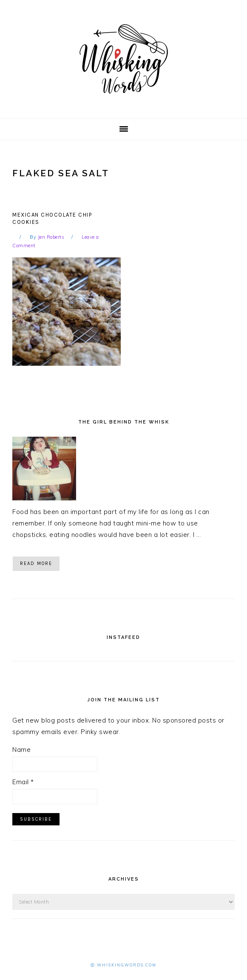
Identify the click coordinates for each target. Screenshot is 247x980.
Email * (23, 782)
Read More (36, 563)
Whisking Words (124, 59)
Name (21, 750)
